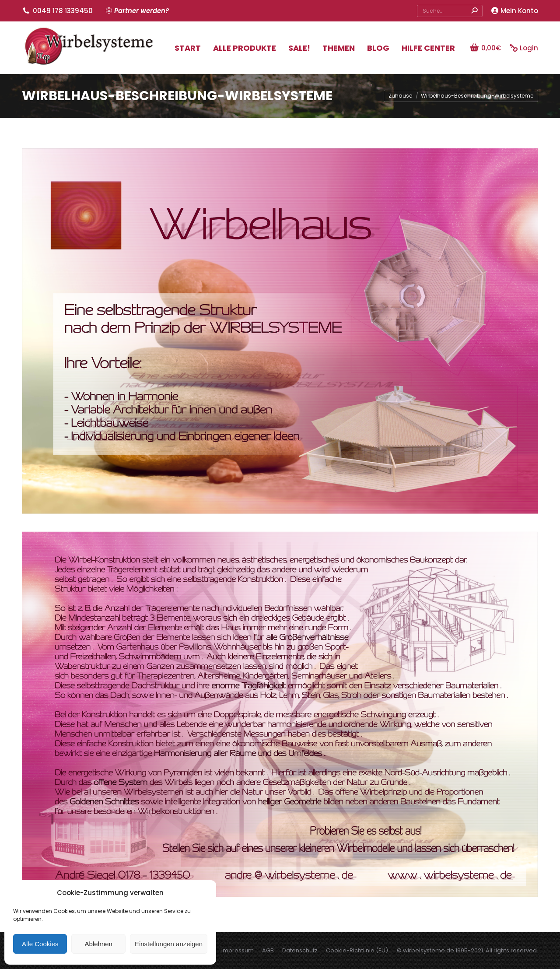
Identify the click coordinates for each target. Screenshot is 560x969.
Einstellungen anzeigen (169, 944)
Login (524, 48)
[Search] (450, 11)
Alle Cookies (40, 944)
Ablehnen (98, 944)
